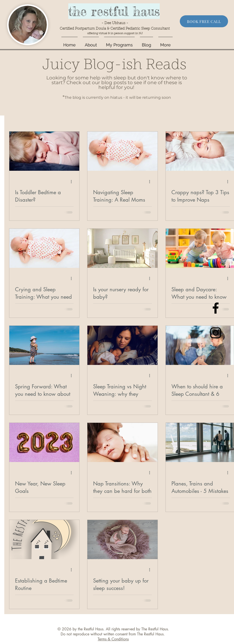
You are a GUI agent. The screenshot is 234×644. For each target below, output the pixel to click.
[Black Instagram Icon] (216, 333)
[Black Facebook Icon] (216, 308)
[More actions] (73, 182)
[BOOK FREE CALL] (204, 21)
